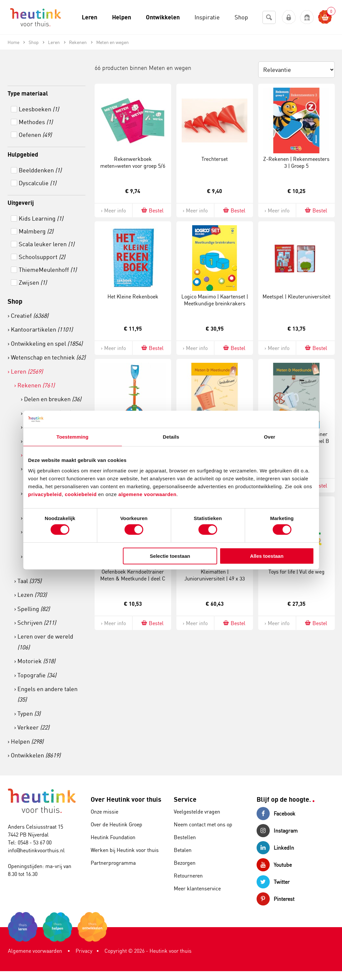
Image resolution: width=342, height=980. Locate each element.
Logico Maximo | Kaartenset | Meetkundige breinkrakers (215, 300)
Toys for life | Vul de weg (296, 572)
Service (185, 799)
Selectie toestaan (170, 556)
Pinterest (275, 899)
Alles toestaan (267, 556)
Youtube (274, 865)
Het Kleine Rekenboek (133, 296)
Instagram (277, 831)
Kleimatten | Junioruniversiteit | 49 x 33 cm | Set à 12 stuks (215, 578)
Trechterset (215, 159)
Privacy (84, 951)
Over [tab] (270, 437)
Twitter (273, 882)
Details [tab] (171, 437)
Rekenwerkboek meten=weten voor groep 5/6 (133, 162)
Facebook (276, 814)
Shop (15, 301)
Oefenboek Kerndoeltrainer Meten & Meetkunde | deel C (133, 575)
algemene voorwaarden (147, 494)
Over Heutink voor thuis (126, 799)
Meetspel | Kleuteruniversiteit (296, 296)
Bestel (152, 210)
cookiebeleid (81, 494)
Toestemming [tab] (73, 437)
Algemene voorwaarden (35, 951)
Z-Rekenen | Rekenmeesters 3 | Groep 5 (296, 162)
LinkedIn (275, 848)
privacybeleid (45, 494)
